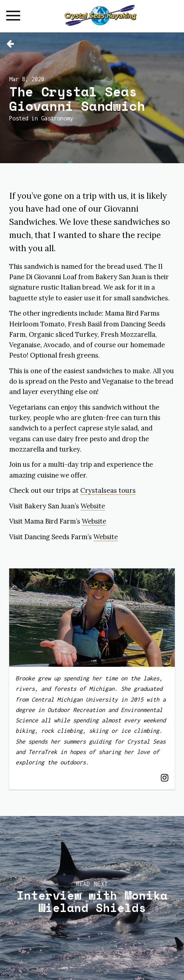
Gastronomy (57, 118)
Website (93, 506)
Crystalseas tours (108, 490)
